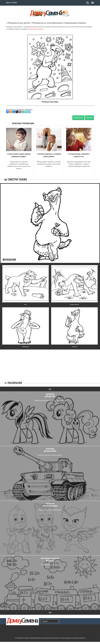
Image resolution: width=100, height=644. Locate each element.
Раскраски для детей (19, 23)
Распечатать (78, 118)
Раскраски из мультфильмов (48, 23)
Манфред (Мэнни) (26, 347)
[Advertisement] (50, 363)
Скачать (89, 118)
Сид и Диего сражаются (74, 304)
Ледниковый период (75, 23)
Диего (26, 304)
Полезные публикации (23, 123)
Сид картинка (74, 347)
